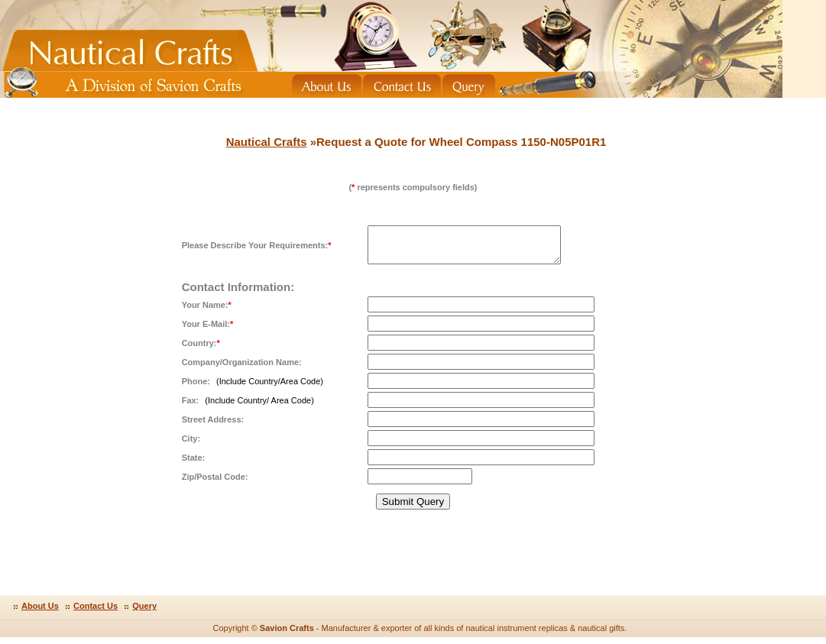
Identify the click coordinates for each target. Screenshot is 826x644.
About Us (40, 613)
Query (144, 613)
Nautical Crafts (267, 142)
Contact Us (96, 613)
